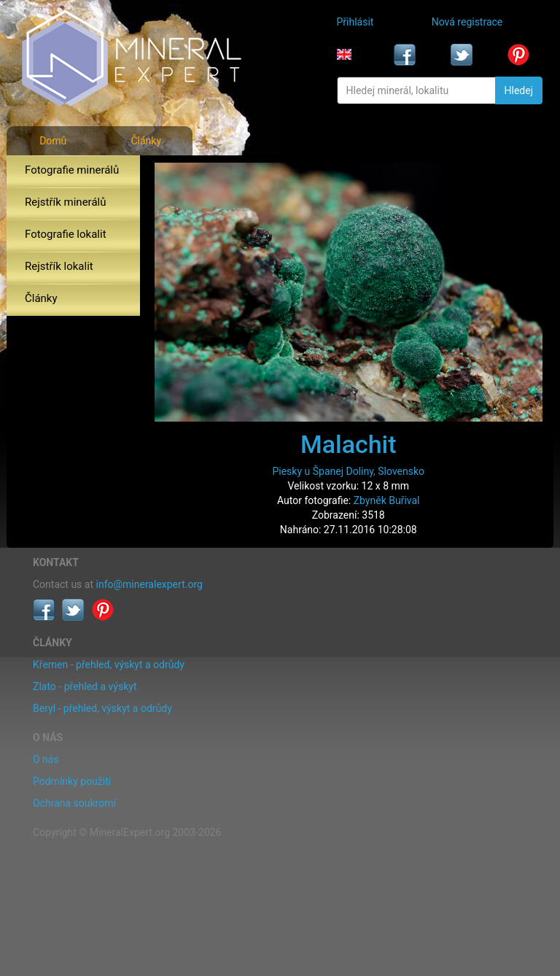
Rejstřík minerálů (65, 202)
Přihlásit (355, 22)
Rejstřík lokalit (59, 266)
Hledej (519, 90)
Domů (53, 141)
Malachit (349, 444)
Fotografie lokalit (66, 234)
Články (146, 141)
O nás (46, 759)
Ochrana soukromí (74, 803)
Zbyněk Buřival (387, 500)
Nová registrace (467, 22)
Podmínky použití (72, 781)
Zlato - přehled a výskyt (85, 686)
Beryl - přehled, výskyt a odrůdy (102, 708)
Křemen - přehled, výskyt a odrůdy (109, 665)
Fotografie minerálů (72, 170)
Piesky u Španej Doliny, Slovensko (348, 471)
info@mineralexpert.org (149, 584)
